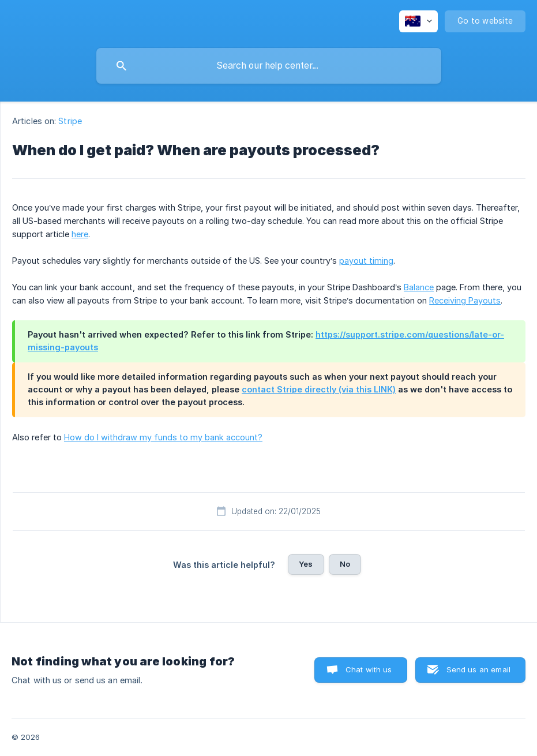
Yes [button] (306, 564)
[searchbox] (269, 66)
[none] (418, 21)
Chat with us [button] (369, 669)
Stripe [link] (70, 121)
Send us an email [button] (478, 669)
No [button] (345, 564)
